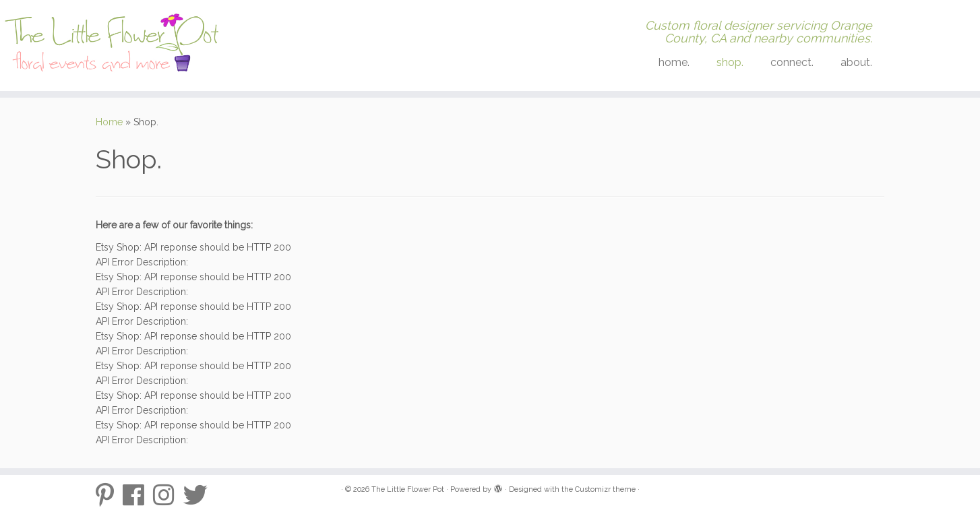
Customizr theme (605, 489)
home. (674, 62)
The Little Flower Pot (408, 489)
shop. (730, 62)
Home (109, 122)
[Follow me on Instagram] (168, 495)
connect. (792, 62)
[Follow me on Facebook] (138, 495)
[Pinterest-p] (109, 495)
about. (856, 62)
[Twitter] (200, 495)
